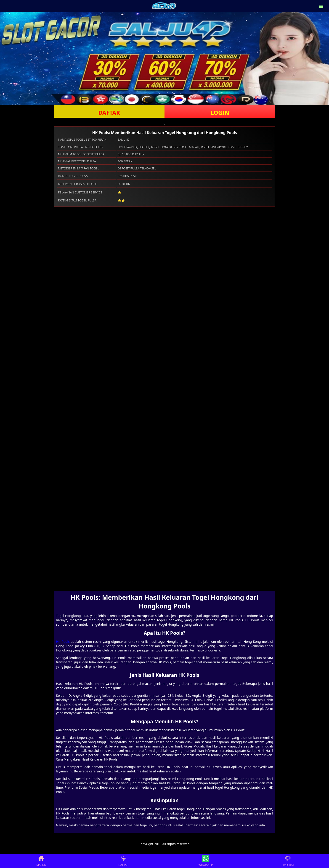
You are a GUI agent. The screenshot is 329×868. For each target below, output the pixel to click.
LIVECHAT (288, 861)
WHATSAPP (206, 861)
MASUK (41, 861)
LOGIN (220, 113)
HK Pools (63, 642)
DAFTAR (109, 113)
